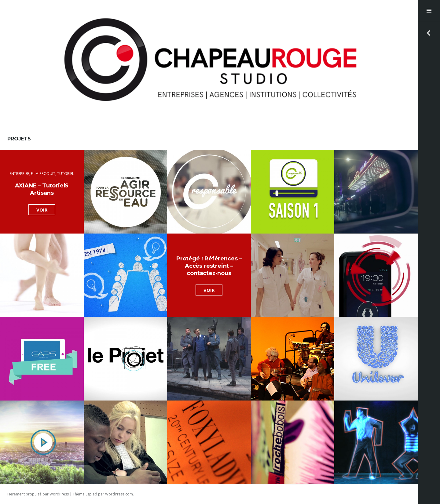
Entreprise (19, 174)
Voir (46, 210)
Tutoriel (66, 174)
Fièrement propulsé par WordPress (38, 494)
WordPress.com (119, 494)
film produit (43, 174)
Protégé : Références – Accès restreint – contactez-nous (209, 266)
